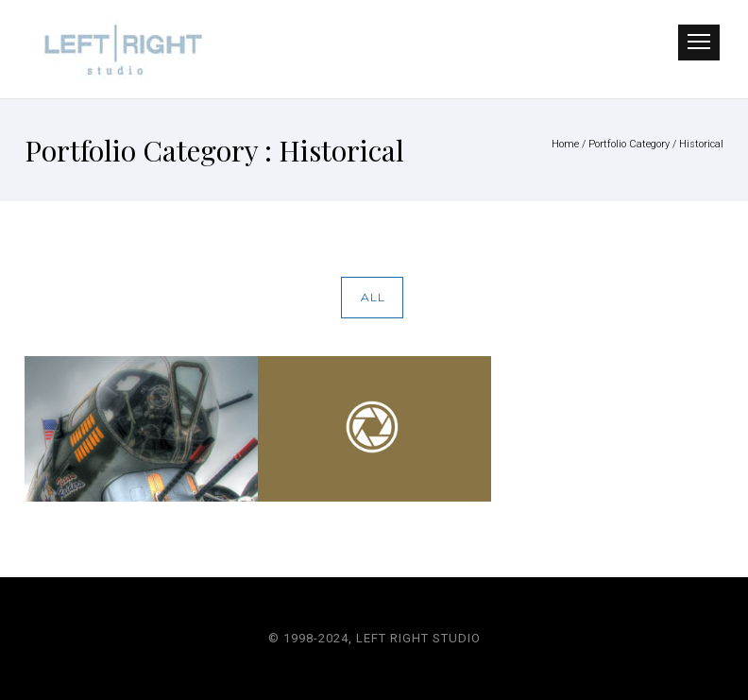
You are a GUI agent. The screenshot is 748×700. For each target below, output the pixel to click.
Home (565, 144)
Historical (701, 144)
